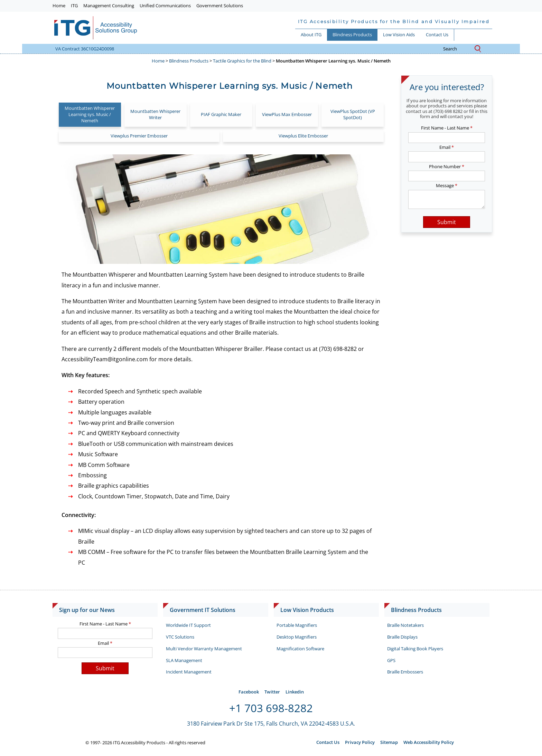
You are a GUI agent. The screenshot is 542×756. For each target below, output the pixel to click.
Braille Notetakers (405, 625)
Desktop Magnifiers (297, 637)
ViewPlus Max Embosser (287, 114)
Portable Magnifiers (297, 625)
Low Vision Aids (399, 35)
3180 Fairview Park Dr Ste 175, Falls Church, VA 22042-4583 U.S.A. (271, 724)
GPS (391, 660)
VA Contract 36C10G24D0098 (85, 49)
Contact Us (437, 35)
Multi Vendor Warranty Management (204, 649)
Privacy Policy (360, 742)
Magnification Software (300, 649)
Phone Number (447, 166)
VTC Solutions (180, 637)
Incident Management (189, 672)
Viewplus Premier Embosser (139, 136)
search (455, 49)
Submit (447, 222)
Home (59, 6)
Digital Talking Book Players (415, 649)
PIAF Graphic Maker (221, 114)
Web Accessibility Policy (429, 742)
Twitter (272, 692)
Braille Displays (402, 637)
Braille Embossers (405, 672)
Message (447, 185)
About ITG (311, 35)
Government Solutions (220, 6)
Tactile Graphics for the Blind (242, 61)
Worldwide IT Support (188, 625)
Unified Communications (165, 6)
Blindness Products (352, 35)
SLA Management (184, 660)
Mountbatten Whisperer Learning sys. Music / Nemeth (90, 114)
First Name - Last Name (447, 128)
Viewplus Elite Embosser (303, 136)
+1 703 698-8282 (271, 708)
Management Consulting (109, 6)
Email (447, 147)
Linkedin (295, 692)
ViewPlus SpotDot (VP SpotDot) (353, 114)
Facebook (249, 692)
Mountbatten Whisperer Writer (155, 114)
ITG (74, 6)
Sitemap (389, 742)
